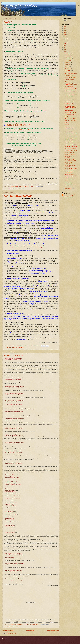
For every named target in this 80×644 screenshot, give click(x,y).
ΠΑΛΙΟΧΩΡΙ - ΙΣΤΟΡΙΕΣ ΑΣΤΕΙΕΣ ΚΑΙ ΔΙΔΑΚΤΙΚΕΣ (70, 131)
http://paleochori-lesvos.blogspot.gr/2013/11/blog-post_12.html (18, 130)
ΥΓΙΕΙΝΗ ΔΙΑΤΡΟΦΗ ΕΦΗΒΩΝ (71, 151)
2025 (65, 28)
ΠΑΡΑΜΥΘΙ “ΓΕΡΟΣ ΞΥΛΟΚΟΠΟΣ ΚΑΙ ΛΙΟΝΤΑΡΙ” (71, 136)
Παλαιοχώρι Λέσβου (20, 6)
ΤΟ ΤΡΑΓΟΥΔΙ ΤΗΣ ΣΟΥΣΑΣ (70, 78)
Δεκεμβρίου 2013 (68, 53)
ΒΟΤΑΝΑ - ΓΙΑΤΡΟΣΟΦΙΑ (70, 174)
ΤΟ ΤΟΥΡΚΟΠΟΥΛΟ (69, 86)
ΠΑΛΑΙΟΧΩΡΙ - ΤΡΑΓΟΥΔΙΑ (13, 626)
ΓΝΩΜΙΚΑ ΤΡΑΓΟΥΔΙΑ (69, 97)
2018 (65, 42)
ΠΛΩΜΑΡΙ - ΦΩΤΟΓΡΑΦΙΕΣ (70, 145)
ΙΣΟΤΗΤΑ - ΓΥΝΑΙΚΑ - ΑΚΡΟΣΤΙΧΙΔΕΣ (69, 163)
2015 (65, 48)
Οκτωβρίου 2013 (68, 57)
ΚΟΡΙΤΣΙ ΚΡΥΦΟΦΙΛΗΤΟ (70, 80)
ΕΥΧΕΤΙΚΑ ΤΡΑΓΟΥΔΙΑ (69, 102)
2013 (65, 51)
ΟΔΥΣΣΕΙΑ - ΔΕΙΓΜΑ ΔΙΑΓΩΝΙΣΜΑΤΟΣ (69, 183)
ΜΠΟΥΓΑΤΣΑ (67, 122)
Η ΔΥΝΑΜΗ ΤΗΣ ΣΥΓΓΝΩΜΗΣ (71, 134)
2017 (65, 44)
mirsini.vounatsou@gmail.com (70, 195)
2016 (65, 46)
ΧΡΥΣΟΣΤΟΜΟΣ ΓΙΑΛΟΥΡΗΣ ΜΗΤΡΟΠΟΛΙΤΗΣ (71, 139)
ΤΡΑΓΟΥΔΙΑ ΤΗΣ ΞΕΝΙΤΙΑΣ (70, 92)
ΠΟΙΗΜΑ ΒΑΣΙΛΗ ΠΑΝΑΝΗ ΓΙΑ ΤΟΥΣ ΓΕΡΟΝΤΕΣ (71, 129)
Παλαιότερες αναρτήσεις (53, 631)
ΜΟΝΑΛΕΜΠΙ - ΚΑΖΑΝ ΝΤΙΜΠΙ (71, 120)
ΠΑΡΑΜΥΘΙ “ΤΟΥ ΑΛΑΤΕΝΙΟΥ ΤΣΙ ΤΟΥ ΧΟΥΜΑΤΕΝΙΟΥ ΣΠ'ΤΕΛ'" (71, 108)
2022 (65, 34)
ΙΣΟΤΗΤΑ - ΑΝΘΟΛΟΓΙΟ (69, 152)
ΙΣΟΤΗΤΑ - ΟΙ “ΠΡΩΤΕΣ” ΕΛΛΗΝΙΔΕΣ (69, 157)
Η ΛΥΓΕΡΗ (67, 81)
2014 (65, 49)
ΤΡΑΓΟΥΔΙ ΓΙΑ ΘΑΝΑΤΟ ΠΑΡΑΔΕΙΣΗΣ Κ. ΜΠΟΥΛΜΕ (71, 84)
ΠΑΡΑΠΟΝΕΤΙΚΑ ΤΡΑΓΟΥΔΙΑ (70, 88)
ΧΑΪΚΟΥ (8, 22)
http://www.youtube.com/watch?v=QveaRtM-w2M (28, 621)
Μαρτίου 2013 (68, 70)
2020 (65, 38)
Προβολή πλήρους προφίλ (67, 197)
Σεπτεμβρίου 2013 (68, 59)
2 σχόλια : (32, 186)
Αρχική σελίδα (30, 631)
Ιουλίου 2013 (67, 63)
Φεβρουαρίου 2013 (69, 189)
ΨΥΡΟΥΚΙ (67, 124)
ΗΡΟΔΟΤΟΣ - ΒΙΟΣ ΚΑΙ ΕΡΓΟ (71, 118)
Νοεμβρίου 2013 (68, 55)
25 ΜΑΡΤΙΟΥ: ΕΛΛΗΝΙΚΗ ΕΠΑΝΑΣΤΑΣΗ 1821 (70, 104)
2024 (65, 30)
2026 (65, 27)
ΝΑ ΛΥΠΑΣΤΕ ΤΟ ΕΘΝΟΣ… (70, 115)
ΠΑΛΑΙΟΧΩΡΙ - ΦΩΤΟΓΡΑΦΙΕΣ (71, 149)
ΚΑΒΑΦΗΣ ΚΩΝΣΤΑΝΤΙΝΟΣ (70, 113)
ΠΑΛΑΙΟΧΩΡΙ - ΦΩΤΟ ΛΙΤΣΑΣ (71, 147)
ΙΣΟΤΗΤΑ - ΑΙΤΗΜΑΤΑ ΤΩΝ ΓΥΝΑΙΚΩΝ (70, 166)
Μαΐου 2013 (67, 66)
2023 (65, 32)
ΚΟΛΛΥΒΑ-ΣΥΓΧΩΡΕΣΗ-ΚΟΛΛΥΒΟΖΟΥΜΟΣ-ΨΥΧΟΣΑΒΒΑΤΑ (70, 171)
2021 (65, 36)
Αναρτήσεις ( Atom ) (12, 633)
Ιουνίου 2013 (67, 65)
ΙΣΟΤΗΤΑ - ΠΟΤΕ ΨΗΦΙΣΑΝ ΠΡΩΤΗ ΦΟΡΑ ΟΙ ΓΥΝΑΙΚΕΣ (71, 160)
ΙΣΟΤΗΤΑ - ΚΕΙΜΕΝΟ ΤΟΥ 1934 (71, 168)
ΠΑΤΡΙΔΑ (66, 117)
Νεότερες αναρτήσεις (8, 631)
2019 (65, 40)
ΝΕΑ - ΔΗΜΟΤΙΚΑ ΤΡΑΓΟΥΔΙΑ (18, 196)
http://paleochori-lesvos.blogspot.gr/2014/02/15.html (16, 125)
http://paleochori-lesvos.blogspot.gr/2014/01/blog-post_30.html (18, 124)
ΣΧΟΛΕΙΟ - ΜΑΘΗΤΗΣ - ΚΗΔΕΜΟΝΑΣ (69, 142)
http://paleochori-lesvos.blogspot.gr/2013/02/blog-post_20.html (18, 123)
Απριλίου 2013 (68, 68)
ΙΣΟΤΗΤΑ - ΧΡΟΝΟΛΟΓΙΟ (70, 154)
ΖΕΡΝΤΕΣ (67, 126)
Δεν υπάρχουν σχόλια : (35, 346)
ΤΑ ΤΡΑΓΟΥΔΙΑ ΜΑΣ (13, 355)
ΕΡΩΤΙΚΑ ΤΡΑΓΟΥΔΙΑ (69, 90)
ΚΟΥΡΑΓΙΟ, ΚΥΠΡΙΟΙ (69, 111)
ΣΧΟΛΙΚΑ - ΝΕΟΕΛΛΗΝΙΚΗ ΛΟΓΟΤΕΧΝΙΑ (16, 188)
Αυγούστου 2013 (68, 61)
